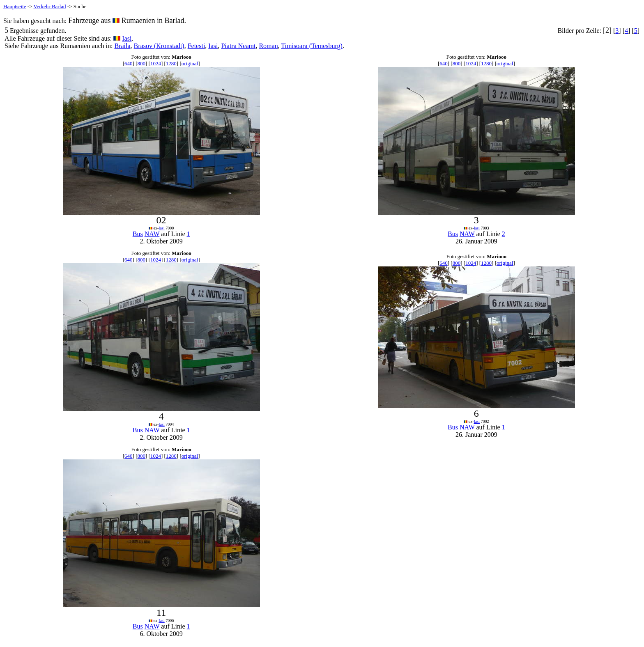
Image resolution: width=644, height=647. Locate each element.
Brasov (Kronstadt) (159, 46)
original (190, 63)
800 (141, 63)
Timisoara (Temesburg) (312, 46)
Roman (268, 46)
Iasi (127, 38)
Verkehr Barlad (50, 6)
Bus (138, 234)
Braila (122, 46)
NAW (152, 234)
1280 (171, 63)
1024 (156, 63)
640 (129, 63)
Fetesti (197, 46)
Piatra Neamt (238, 46)
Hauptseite (15, 6)
